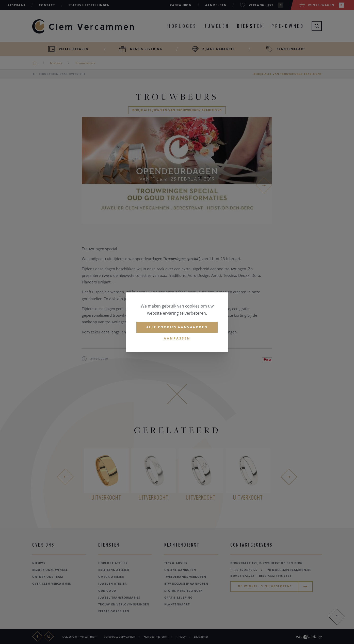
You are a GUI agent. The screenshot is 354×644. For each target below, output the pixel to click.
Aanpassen (177, 338)
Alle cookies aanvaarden (177, 327)
